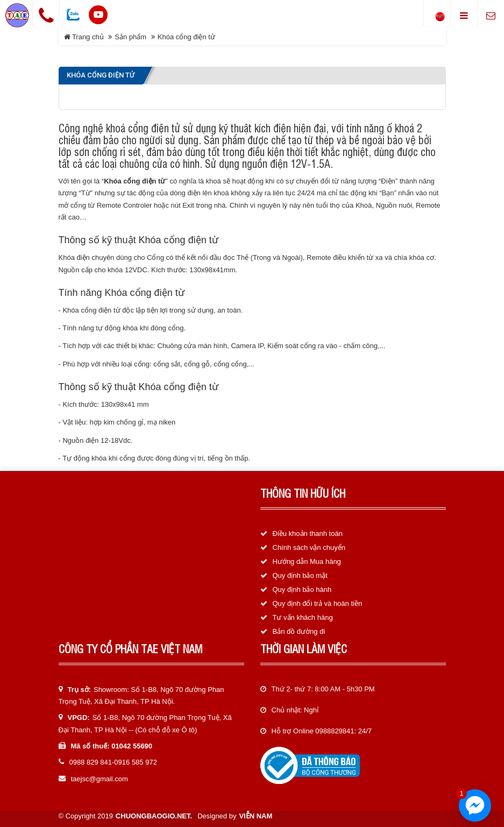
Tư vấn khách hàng (303, 617)
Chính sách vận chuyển (309, 547)
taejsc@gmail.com (100, 779)
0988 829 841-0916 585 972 (113, 762)
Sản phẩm (130, 37)
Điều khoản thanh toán (308, 533)
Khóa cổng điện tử (186, 37)
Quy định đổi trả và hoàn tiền (318, 603)
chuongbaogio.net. (154, 816)
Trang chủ (84, 37)
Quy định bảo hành (302, 589)
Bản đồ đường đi (299, 631)
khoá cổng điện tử (143, 128)
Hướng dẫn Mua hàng (307, 561)
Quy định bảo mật (300, 575)
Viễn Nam (255, 816)
